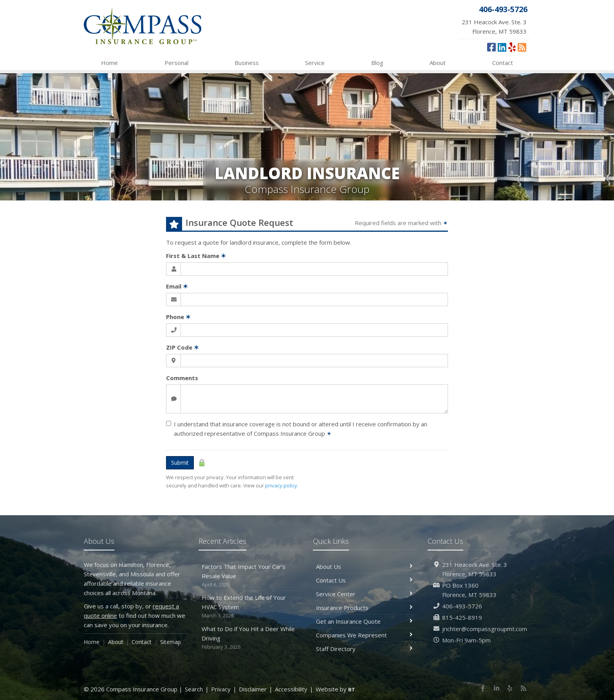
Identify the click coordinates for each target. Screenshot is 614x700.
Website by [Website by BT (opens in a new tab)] (335, 689)
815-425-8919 (462, 617)
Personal (176, 63)
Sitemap (171, 642)
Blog (377, 63)
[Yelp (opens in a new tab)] (512, 47)
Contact (503, 63)
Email (177, 286)
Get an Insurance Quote (364, 621)
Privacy (221, 689)
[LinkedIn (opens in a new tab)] (502, 47)
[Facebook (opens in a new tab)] (491, 47)
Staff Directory (364, 649)
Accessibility (291, 689)
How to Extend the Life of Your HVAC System (250, 607)
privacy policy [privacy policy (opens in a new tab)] (281, 485)
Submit (180, 463)
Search (194, 689)
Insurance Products (364, 608)
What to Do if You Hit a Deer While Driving (250, 638)
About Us (364, 566)
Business (247, 63)
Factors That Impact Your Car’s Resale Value (250, 576)
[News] (522, 47)
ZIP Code (182, 347)
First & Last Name (196, 256)
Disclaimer (253, 689)
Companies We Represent (364, 635)
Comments (182, 378)
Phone (178, 317)
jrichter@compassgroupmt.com (485, 629)
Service (315, 63)
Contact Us (364, 580)
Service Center (364, 594)
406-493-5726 (462, 606)
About (438, 63)
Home (109, 63)
